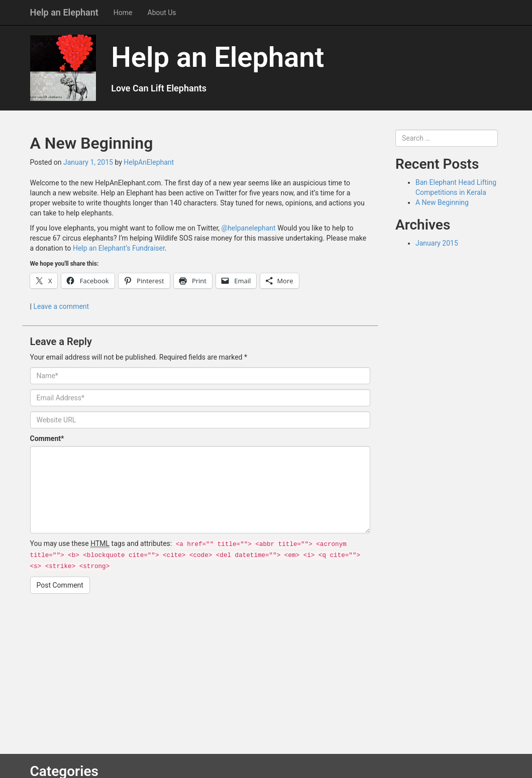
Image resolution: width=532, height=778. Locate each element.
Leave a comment (61, 306)
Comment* (47, 438)
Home (123, 13)
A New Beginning (442, 202)
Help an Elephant (64, 12)
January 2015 (437, 243)
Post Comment (60, 585)
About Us (162, 13)
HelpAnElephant (149, 162)
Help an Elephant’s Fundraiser (119, 248)
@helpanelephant (249, 228)
